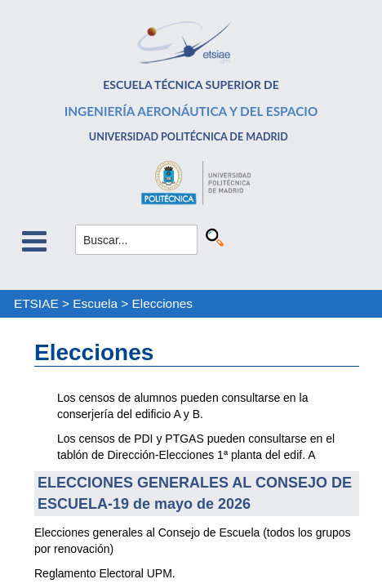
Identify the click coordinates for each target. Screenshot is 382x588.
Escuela (95, 303)
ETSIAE (36, 303)
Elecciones (162, 303)
